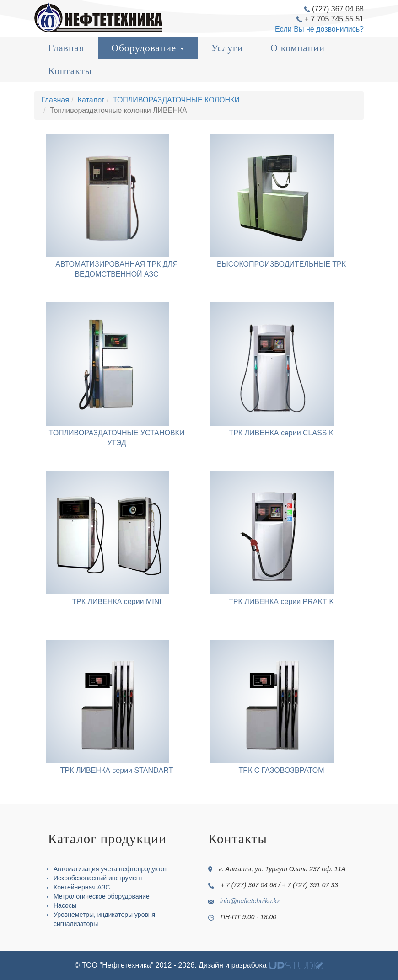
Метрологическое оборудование (102, 896)
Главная (66, 48)
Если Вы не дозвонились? (319, 29)
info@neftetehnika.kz (250, 901)
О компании (298, 48)
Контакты (70, 71)
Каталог (91, 100)
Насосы (65, 905)
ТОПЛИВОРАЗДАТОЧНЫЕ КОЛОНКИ (176, 100)
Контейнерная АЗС (82, 887)
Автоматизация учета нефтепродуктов (110, 869)
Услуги (227, 48)
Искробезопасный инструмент (98, 878)
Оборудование (148, 48)
